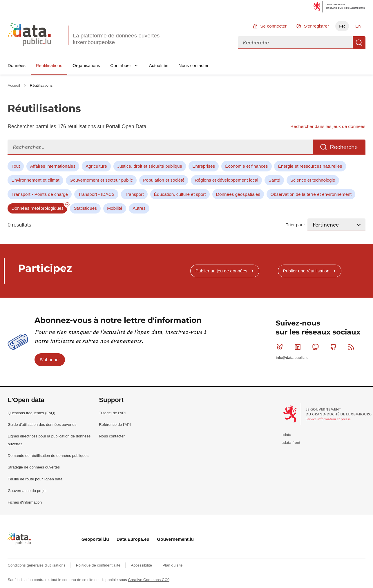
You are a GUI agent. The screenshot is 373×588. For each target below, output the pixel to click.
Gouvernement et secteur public (101, 180)
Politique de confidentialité (99, 565)
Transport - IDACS (96, 194)
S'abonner (50, 360)
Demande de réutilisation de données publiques (48, 456)
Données (17, 65)
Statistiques (85, 208)
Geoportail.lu (95, 539)
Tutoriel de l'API (112, 413)
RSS (353, 347)
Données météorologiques (38, 208)
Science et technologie (313, 180)
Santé (274, 180)
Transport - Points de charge (40, 194)
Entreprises (204, 166)
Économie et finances (246, 166)
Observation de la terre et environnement (311, 194)
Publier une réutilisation (306, 271)
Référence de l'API (115, 425)
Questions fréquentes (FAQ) (31, 413)
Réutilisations (49, 65)
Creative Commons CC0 (149, 580)
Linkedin (299, 347)
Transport (134, 194)
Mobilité (115, 208)
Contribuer (121, 65)
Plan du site (172, 565)
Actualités (159, 65)
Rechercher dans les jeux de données (328, 126)
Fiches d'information (25, 502)
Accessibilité (142, 565)
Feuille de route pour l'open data (35, 479)
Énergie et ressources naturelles (310, 166)
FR (342, 26)
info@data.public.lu (292, 358)
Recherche (359, 43)
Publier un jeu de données (221, 271)
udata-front (291, 443)
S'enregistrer (316, 26)
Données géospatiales (238, 194)
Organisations (86, 65)
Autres (139, 208)
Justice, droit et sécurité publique (150, 166)
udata (286, 435)
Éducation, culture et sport (180, 194)
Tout (16, 166)
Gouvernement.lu (175, 539)
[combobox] (295, 43)
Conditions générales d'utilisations (37, 565)
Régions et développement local (226, 180)
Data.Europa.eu (133, 539)
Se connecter (273, 26)
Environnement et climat (36, 180)
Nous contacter (193, 65)
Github (335, 347)
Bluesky (281, 347)
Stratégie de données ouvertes (34, 467)
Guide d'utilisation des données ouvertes (42, 425)
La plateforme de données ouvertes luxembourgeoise (116, 39)
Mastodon (317, 347)
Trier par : (295, 225)
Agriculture (96, 166)
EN (358, 26)
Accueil (14, 85)
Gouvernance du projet (27, 491)
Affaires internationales (53, 166)
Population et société (164, 180)
